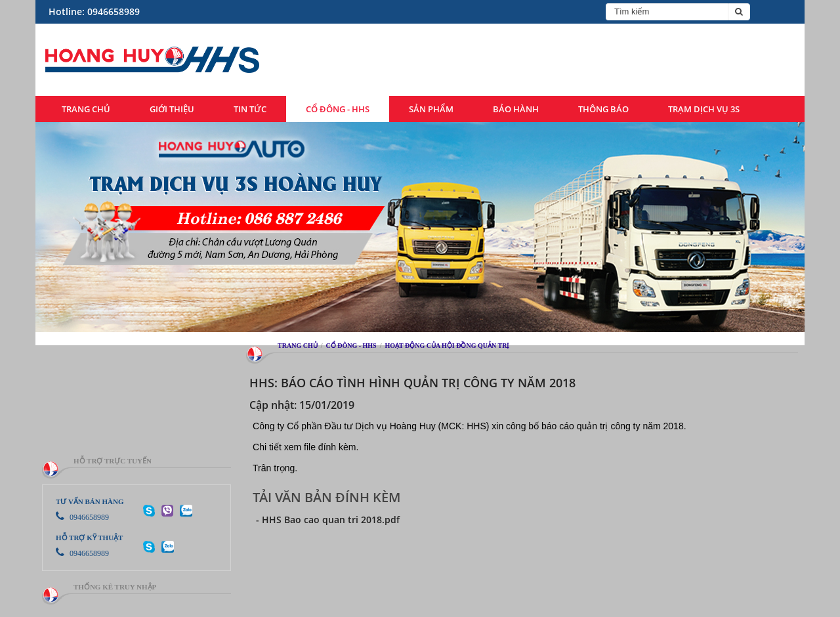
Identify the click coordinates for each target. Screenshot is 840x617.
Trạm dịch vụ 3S (704, 109)
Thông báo (603, 109)
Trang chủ (86, 109)
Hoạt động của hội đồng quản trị (447, 346)
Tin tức (250, 109)
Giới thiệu (172, 109)
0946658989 (82, 517)
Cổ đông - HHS (338, 109)
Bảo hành (516, 109)
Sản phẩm (431, 109)
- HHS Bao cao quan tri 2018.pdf (328, 520)
